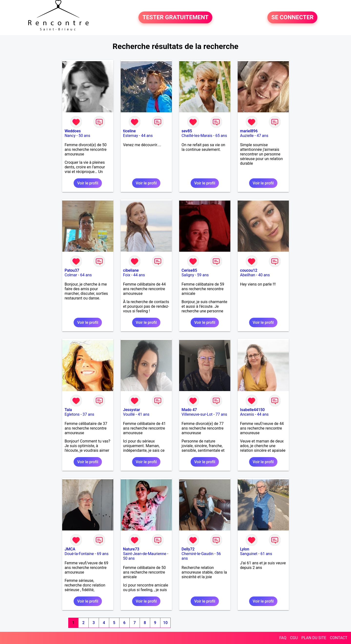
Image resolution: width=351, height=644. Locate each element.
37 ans (88, 414)
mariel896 (249, 131)
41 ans (144, 414)
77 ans (221, 414)
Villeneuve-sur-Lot (197, 414)
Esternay (131, 136)
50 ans (84, 136)
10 (165, 623)
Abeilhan (248, 275)
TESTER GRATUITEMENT (175, 18)
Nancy (70, 136)
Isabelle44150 (252, 410)
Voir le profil (88, 183)
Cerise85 (189, 270)
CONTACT (339, 638)
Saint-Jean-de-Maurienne (145, 554)
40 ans (264, 275)
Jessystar (132, 410)
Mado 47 (189, 410)
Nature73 (131, 549)
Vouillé (129, 414)
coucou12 (249, 270)
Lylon (245, 549)
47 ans (263, 136)
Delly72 (188, 549)
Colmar (71, 275)
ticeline (129, 131)
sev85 (187, 131)
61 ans (266, 554)
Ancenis (247, 414)
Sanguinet (249, 554)
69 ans (103, 554)
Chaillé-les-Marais (197, 136)
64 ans (86, 275)
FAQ (283, 638)
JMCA (70, 549)
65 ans (221, 136)
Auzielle (247, 136)
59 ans (203, 275)
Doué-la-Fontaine (79, 554)
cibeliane (131, 270)
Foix (127, 275)
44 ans (147, 136)
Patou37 (72, 270)
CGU (294, 638)
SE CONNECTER (292, 18)
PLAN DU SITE (314, 638)
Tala (68, 410)
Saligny (188, 275)
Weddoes (73, 131)
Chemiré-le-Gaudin (198, 554)
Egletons (72, 414)
